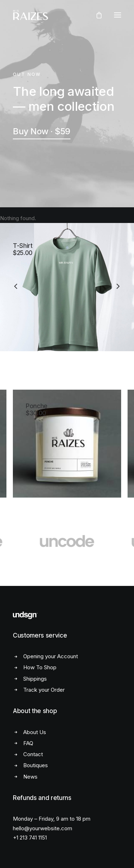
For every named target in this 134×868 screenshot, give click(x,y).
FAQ (28, 743)
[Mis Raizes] (31, 15)
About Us (35, 732)
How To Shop (40, 667)
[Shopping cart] (96, 15)
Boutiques (36, 765)
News (30, 777)
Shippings (35, 679)
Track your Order (44, 690)
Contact (33, 754)
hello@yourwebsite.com (43, 828)
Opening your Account (51, 656)
